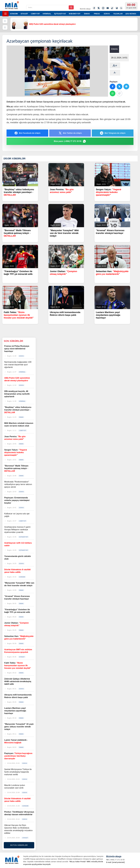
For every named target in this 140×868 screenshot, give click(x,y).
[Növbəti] (5, 27)
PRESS (97, 14)
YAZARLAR (118, 14)
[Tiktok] (112, 8)
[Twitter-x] (99, 8)
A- (115, 73)
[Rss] (121, 8)
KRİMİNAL (47, 14)
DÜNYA (107, 14)
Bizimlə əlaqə (85, 9)
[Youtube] (108, 8)
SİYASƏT (24, 14)
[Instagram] (103, 8)
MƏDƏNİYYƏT (75, 14)
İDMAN (87, 14)
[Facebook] (94, 8)
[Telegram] (117, 8)
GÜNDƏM (14, 14)
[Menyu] (5, 14)
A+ (115, 66)
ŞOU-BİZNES (131, 14)
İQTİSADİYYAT (60, 14)
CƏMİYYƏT (35, 14)
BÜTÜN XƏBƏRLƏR (19, 845)
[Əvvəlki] (5, 21)
